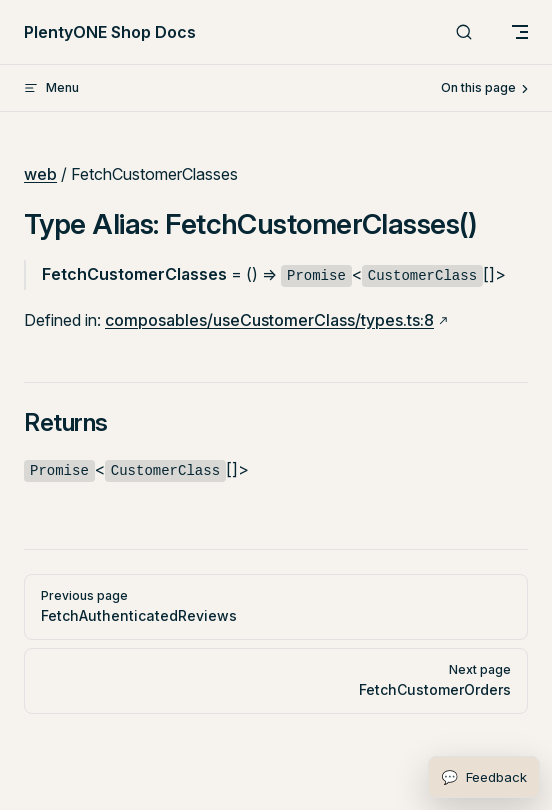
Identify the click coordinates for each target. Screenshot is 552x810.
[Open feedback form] (484, 777)
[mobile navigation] (520, 32)
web (40, 174)
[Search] (464, 32)
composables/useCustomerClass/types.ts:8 (269, 320)
